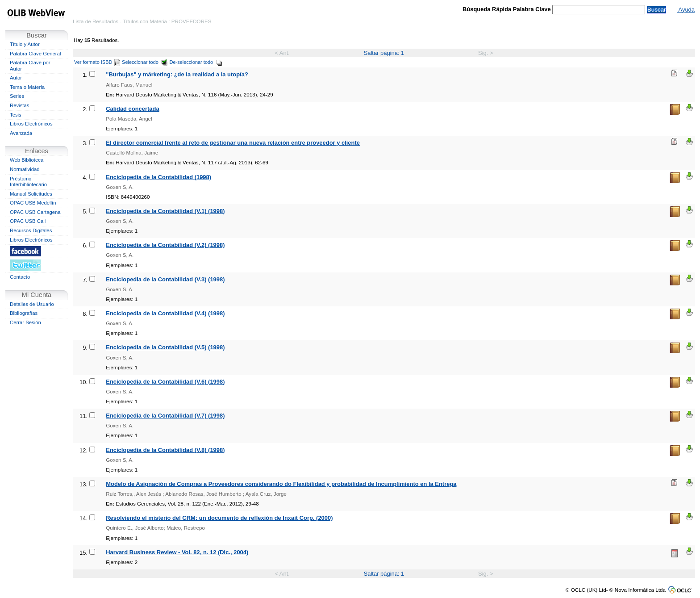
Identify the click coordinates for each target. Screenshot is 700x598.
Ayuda (686, 10)
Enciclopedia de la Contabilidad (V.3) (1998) (165, 279)
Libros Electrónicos (31, 124)
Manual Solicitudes (31, 194)
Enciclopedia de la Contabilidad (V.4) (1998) (165, 313)
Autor (16, 78)
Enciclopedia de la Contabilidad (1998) (158, 177)
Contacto (20, 277)
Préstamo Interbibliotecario (28, 182)
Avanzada (21, 133)
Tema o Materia (27, 87)
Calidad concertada (132, 109)
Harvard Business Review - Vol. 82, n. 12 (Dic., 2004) (177, 552)
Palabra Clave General (35, 54)
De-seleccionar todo (196, 62)
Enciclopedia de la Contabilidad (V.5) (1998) (165, 347)
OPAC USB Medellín (33, 203)
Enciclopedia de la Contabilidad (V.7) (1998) (165, 416)
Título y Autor (25, 44)
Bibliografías (24, 313)
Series (17, 96)
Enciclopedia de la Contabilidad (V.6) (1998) (165, 382)
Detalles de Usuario (32, 304)
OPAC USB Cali (28, 221)
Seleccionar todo (145, 62)
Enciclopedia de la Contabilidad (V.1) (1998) (165, 211)
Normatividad (25, 169)
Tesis (16, 115)
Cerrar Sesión (25, 322)
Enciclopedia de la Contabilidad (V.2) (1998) (165, 245)
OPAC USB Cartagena (35, 212)
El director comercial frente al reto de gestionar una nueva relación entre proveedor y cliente (233, 143)
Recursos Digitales (31, 230)
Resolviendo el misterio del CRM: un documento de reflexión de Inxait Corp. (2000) (219, 518)
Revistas (19, 105)
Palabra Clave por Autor (30, 66)
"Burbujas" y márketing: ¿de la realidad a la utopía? (177, 74)
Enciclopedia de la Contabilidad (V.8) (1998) (165, 450)
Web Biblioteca (27, 160)
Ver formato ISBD (97, 62)
